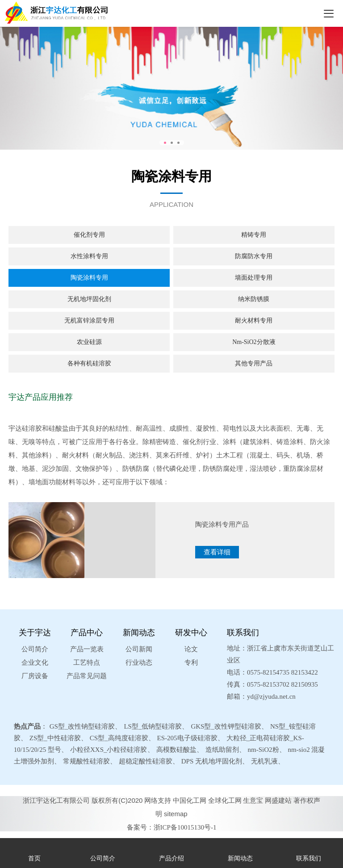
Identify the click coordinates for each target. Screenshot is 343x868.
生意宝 (253, 800)
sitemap (176, 814)
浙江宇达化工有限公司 (56, 800)
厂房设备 (35, 676)
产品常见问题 (87, 676)
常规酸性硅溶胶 (86, 761)
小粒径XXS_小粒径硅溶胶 (109, 750)
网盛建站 (278, 800)
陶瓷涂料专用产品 (222, 524)
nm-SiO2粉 (264, 750)
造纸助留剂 (222, 750)
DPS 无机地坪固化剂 (212, 761)
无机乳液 (264, 761)
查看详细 (217, 552)
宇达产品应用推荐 (41, 397)
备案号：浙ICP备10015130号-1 (172, 827)
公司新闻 (139, 649)
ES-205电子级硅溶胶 (187, 738)
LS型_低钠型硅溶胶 (153, 726)
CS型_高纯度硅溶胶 (119, 738)
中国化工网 (190, 800)
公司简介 (35, 649)
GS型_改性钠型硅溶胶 (82, 726)
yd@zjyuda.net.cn (271, 696)
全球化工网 (225, 800)
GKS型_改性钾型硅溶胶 (226, 726)
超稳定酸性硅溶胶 (146, 761)
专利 (191, 663)
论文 (191, 649)
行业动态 (139, 663)
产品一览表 (87, 649)
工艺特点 (87, 663)
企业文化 (35, 663)
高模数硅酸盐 (176, 750)
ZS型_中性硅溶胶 (55, 738)
